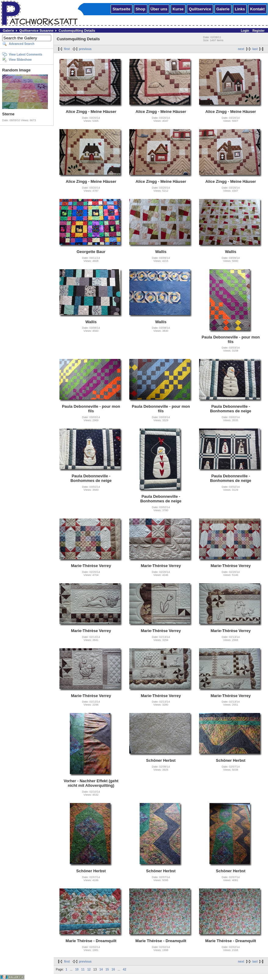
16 (113, 969)
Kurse (178, 9)
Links (240, 9)
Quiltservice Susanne (36, 31)
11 (83, 969)
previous (85, 49)
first (67, 49)
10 (77, 969)
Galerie (223, 9)
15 (107, 969)
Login (245, 31)
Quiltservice (200, 9)
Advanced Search (22, 44)
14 (101, 969)
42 (125, 969)
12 (89, 969)
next (241, 49)
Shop (141, 9)
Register (259, 31)
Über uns (159, 9)
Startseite (121, 9)
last (255, 49)
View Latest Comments (25, 54)
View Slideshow (20, 60)
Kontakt (257, 9)
